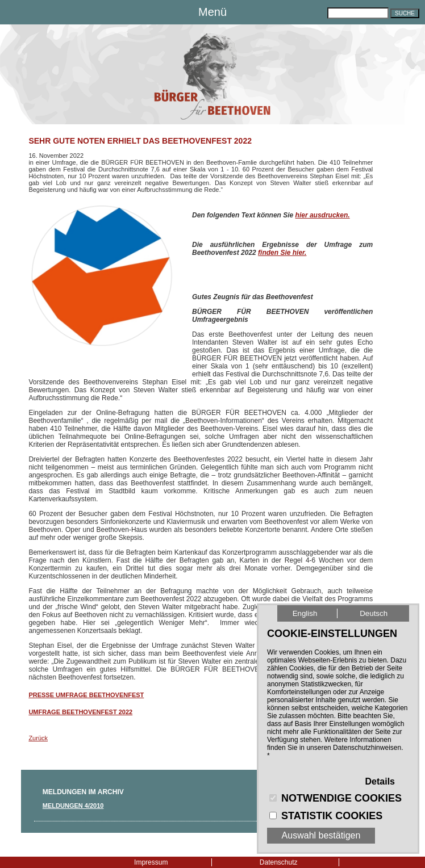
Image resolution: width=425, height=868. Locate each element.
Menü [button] (213, 12)
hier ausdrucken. (323, 215)
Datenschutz (279, 862)
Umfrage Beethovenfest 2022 (80, 712)
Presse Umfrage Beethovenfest (86, 695)
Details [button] (380, 781)
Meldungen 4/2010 (73, 806)
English (305, 613)
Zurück (38, 738)
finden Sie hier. (282, 253)
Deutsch (374, 613)
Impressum (151, 862)
